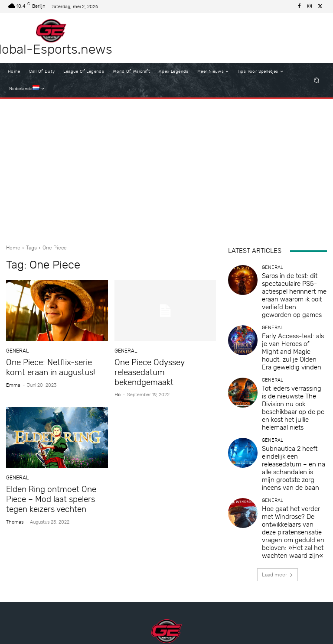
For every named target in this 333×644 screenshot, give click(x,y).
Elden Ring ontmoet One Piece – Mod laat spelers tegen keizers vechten (56, 486)
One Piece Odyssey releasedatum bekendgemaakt (164, 366)
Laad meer (277, 472)
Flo (118, 383)
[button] (317, 80)
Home (13, 248)
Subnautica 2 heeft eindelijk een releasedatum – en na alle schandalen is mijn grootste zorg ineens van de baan (294, 398)
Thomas (15, 507)
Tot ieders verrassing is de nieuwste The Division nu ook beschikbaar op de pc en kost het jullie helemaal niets (293, 362)
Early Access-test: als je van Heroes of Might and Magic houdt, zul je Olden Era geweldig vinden (292, 325)
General (17, 351)
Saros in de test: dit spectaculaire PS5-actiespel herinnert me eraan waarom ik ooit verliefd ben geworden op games (294, 286)
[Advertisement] (166, 168)
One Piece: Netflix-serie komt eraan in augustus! (53, 366)
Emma (13, 383)
